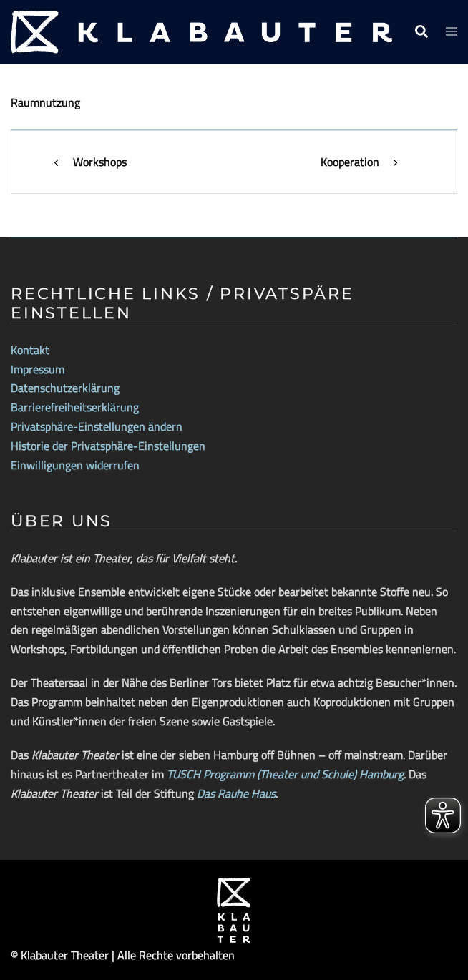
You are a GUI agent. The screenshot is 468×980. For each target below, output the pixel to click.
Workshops (100, 162)
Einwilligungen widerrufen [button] (75, 465)
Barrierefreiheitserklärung (75, 407)
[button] (421, 32)
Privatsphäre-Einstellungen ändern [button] (97, 426)
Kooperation (350, 162)
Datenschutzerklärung (65, 388)
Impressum (38, 369)
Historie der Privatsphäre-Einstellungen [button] (108, 446)
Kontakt (30, 350)
